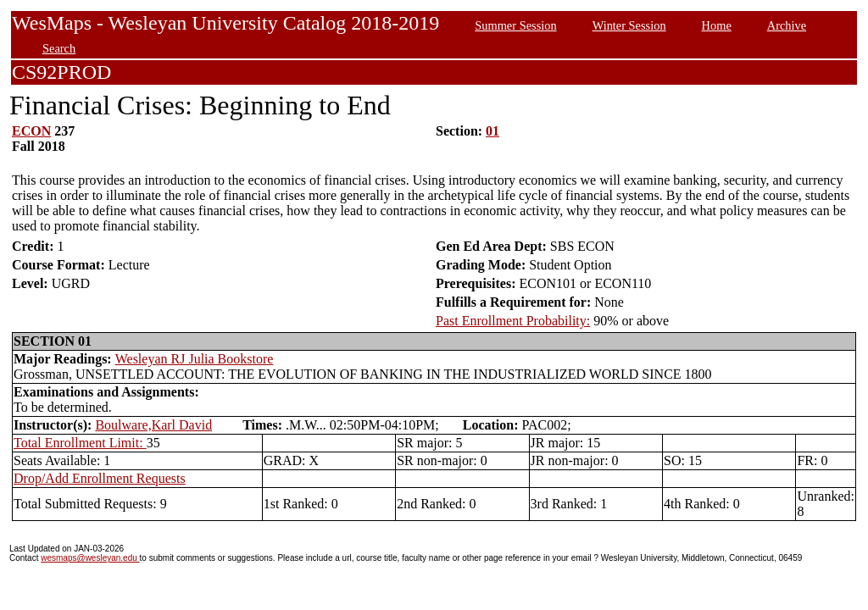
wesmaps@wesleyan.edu (90, 558)
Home (717, 25)
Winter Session (629, 25)
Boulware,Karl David (153, 425)
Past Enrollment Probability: (513, 321)
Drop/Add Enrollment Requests (100, 478)
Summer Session (515, 25)
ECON (31, 131)
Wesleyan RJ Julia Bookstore (195, 359)
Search (59, 48)
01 (492, 131)
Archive (787, 25)
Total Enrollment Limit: (80, 443)
